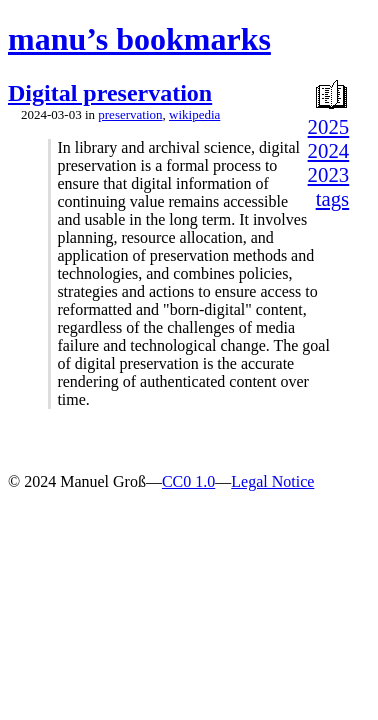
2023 (329, 174)
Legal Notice (272, 481)
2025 (329, 126)
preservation (130, 114)
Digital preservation (110, 93)
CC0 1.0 (188, 481)
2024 (329, 150)
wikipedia (194, 114)
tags (333, 198)
